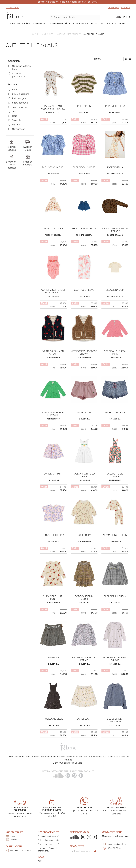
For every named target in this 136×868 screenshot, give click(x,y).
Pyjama (16, 125)
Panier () (126, 8)
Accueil (36, 34)
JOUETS (109, 24)
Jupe (15, 112)
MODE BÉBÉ (24, 24)
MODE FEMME (56, 24)
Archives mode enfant (69, 34)
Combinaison (19, 129)
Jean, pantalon (19, 107)
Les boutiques (12, 8)
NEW (13, 24)
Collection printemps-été (19, 75)
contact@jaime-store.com (119, 844)
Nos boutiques (14, 832)
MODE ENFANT (39, 24)
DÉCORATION (96, 24)
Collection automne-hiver (22, 68)
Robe (15, 116)
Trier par (97, 59)
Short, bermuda (20, 103)
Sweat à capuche (21, 94)
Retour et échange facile (49, 840)
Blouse (16, 90)
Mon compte (113, 8)
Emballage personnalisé (48, 844)
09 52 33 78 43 (114, 848)
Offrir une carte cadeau (20, 850)
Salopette (17, 120)
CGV (40, 861)
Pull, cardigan (19, 98)
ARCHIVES (120, 24)
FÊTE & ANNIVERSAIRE (76, 24)
